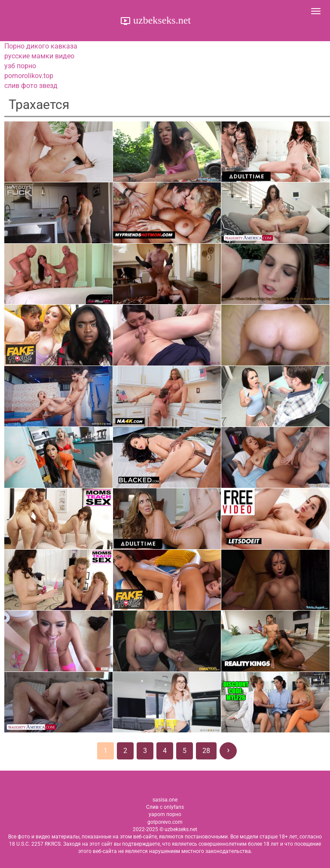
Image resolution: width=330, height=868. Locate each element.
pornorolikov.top (29, 76)
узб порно (20, 66)
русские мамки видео (39, 56)
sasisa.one (165, 800)
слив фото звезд (31, 86)
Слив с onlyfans (165, 807)
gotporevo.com (165, 822)
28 (206, 751)
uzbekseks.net (161, 20)
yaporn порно (165, 814)
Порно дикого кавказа (41, 46)
